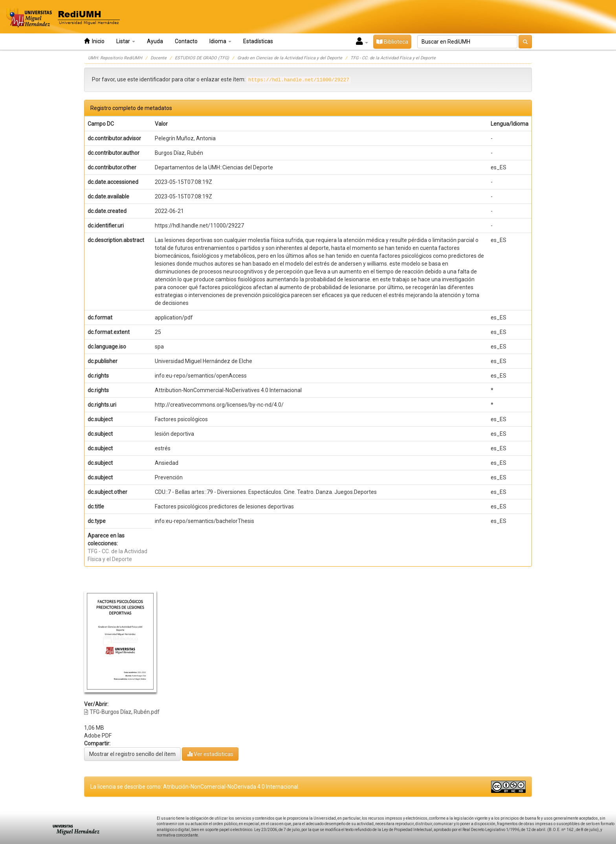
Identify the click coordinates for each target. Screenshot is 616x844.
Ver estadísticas (210, 754)
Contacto (186, 41)
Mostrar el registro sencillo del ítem (132, 754)
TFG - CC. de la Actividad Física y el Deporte (393, 58)
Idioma (220, 41)
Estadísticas (258, 41)
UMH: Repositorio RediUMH (115, 58)
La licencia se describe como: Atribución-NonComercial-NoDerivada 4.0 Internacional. (195, 787)
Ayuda (155, 41)
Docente (159, 58)
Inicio (94, 41)
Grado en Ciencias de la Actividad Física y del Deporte (290, 58)
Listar (126, 41)
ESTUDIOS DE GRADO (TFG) (202, 58)
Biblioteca (392, 42)
